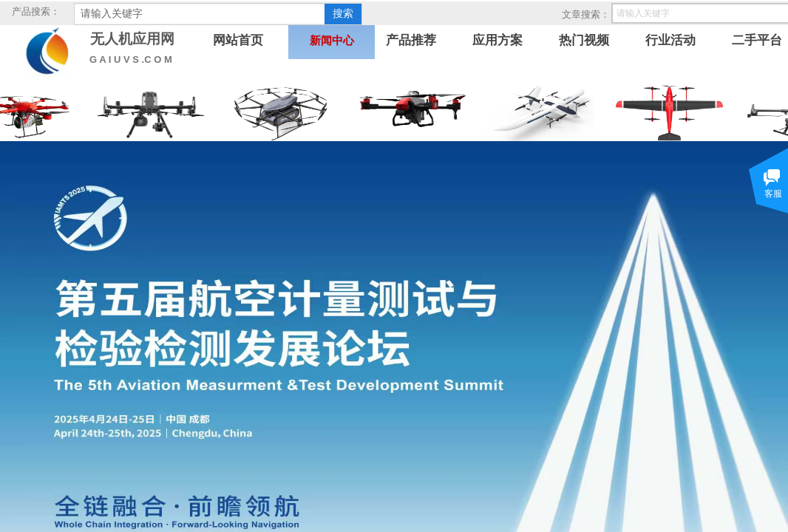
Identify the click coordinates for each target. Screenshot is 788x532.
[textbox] (200, 14)
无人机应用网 (132, 39)
